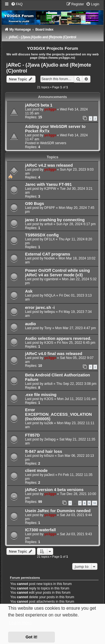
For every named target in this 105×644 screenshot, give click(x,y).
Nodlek (50, 258)
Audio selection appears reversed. (58, 338)
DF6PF (50, 208)
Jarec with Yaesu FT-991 (49, 184)
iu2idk (49, 423)
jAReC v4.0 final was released (54, 354)
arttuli (48, 224)
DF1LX (50, 239)
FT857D (32, 435)
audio (31, 324)
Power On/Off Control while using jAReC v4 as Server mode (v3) (58, 273)
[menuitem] (17, 4)
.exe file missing (41, 395)
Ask (29, 291)
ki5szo (49, 456)
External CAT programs (48, 254)
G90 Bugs (35, 204)
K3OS (49, 343)
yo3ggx (50, 109)
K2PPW (50, 189)
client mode (37, 471)
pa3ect (49, 475)
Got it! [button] (31, 637)
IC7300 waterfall (41, 530)
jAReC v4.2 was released (49, 165)
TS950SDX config (42, 235)
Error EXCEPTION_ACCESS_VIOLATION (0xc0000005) (59, 414)
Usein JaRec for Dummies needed (58, 511)
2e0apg (50, 439)
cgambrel (51, 279)
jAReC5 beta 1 (39, 105)
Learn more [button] (20, 623)
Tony (48, 328)
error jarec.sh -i (40, 308)
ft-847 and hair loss (44, 451)
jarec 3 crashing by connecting (55, 220)
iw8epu (50, 312)
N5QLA (50, 295)
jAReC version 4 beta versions (54, 490)
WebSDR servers (53, 143)
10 (94, 503)
